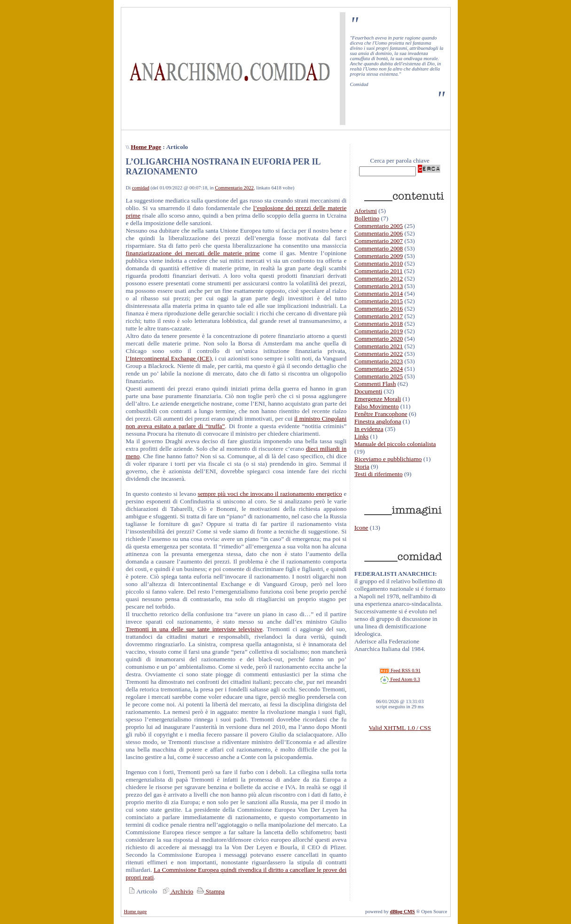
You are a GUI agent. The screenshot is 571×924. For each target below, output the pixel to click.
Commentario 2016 (379, 309)
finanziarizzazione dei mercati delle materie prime (193, 253)
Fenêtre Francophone (381, 414)
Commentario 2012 (379, 278)
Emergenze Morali (378, 399)
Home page (136, 912)
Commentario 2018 (379, 324)
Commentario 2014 (379, 294)
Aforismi (366, 211)
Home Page (146, 147)
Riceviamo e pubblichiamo (388, 459)
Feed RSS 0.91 (400, 670)
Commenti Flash (375, 384)
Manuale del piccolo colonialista (395, 444)
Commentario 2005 (379, 226)
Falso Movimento (376, 406)
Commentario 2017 (379, 316)
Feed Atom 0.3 (400, 679)
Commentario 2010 (379, 263)
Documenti (368, 391)
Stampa (210, 891)
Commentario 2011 (379, 271)
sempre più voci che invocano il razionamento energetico (270, 494)
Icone (361, 528)
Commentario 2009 (379, 256)
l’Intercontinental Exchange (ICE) (169, 358)
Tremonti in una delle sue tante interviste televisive (194, 629)
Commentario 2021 (379, 346)
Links (361, 436)
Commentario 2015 (379, 301)
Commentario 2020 (379, 339)
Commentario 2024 (379, 369)
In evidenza (369, 429)
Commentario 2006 (379, 233)
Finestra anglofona (378, 421)
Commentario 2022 (234, 188)
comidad (141, 188)
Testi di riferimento (379, 474)
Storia (362, 466)
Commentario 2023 (379, 361)
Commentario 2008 (379, 248)
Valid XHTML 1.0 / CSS (399, 728)
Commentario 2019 (379, 331)
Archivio (177, 891)
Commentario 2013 (379, 286)
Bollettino (367, 218)
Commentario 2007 (379, 241)
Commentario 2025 (379, 376)
